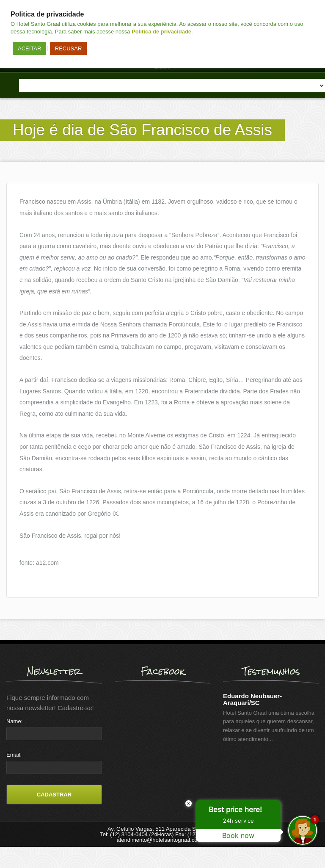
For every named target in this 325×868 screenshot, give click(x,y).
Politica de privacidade (161, 32)
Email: (14, 755)
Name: (14, 721)
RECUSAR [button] (69, 48)
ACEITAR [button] (29, 48)
